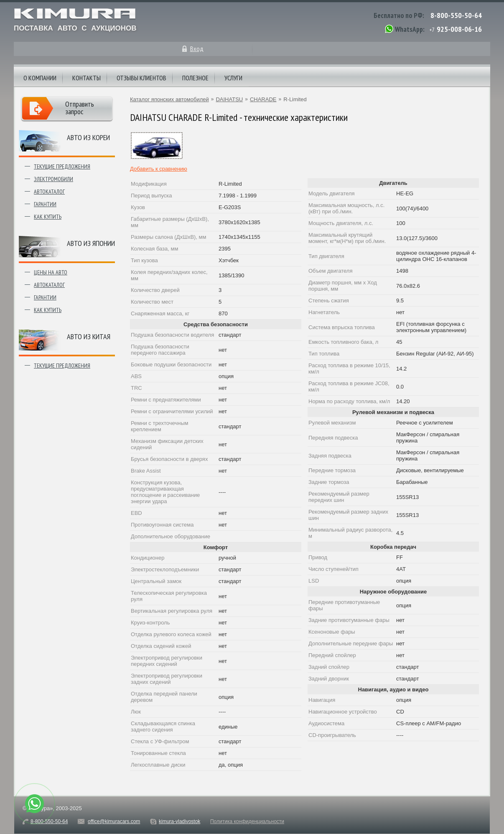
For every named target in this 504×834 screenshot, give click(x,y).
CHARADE (263, 99)
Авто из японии (91, 243)
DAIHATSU (229, 99)
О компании (40, 78)
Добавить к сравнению (159, 169)
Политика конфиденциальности (247, 821)
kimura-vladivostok (179, 821)
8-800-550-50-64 (456, 15)
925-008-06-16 (459, 29)
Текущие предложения (62, 166)
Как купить (48, 217)
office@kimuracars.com (114, 821)
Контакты (87, 78)
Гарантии (45, 204)
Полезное (195, 78)
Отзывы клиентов (141, 78)
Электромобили (53, 179)
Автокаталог (49, 192)
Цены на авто (51, 272)
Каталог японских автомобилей (169, 99)
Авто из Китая (89, 336)
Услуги (233, 78)
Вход (197, 49)
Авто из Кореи (88, 137)
